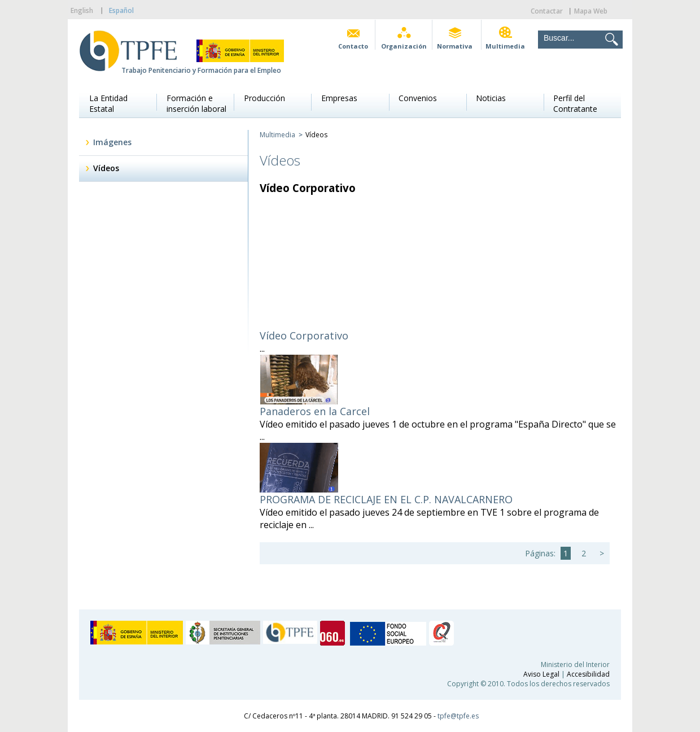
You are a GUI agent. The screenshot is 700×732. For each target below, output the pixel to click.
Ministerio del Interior (575, 665)
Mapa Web (591, 11)
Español (121, 10)
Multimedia (505, 46)
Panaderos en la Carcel (315, 411)
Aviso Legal (541, 674)
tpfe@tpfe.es (458, 716)
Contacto (353, 46)
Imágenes (112, 142)
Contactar (547, 11)
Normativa (455, 46)
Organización (404, 46)
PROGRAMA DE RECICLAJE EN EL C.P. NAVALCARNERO (386, 499)
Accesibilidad (588, 674)
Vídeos (106, 168)
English (82, 10)
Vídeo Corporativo (304, 335)
